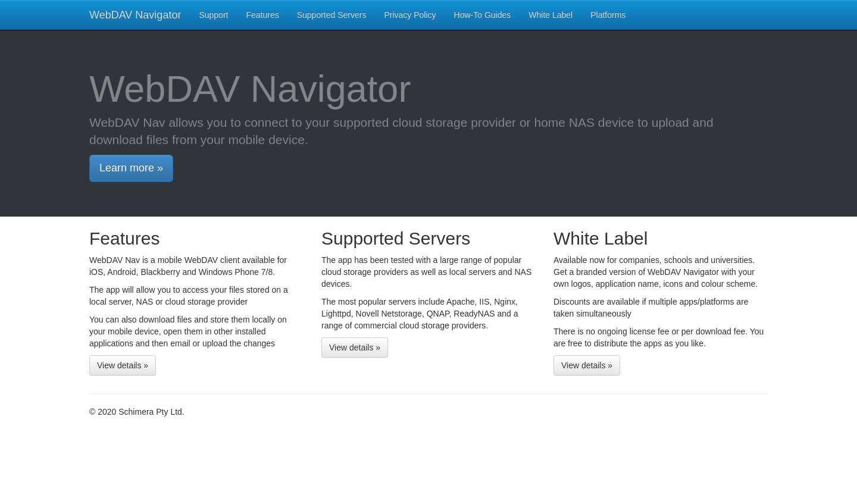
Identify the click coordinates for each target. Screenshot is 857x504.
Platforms (608, 15)
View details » (123, 365)
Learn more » (131, 168)
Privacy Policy (410, 15)
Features (262, 15)
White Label (551, 15)
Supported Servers (332, 15)
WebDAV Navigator (135, 15)
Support (213, 15)
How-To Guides (483, 15)
